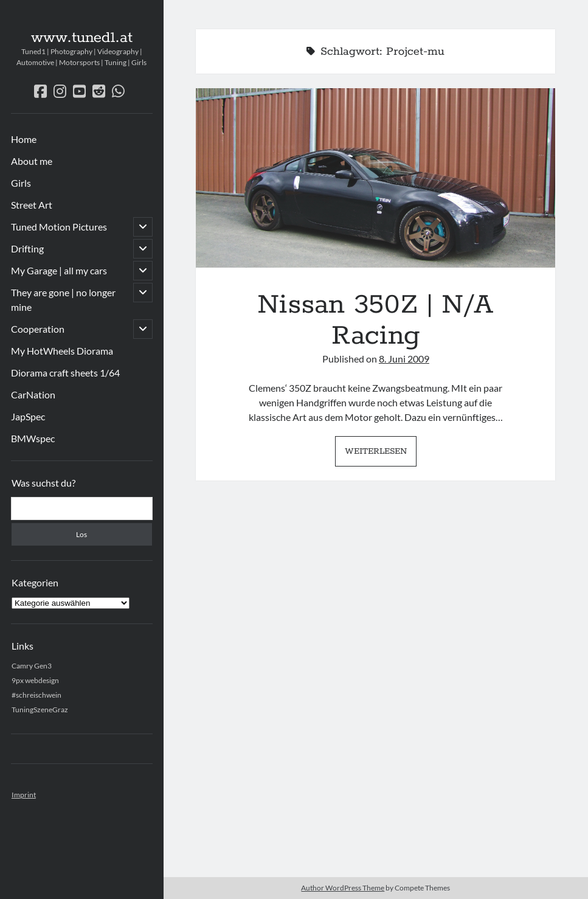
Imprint (24, 795)
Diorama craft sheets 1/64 (65, 373)
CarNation (33, 394)
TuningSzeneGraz (40, 710)
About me (32, 161)
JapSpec (28, 416)
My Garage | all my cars (59, 270)
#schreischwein (36, 695)
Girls (21, 183)
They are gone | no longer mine (63, 300)
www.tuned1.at (82, 38)
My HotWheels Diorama (62, 351)
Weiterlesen (381, 454)
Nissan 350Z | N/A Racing (375, 178)
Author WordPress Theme (343, 888)
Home (24, 139)
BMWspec (33, 438)
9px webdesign (35, 680)
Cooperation (38, 329)
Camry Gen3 (32, 666)
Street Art (32, 205)
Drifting (27, 248)
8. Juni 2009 (404, 359)
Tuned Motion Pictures (59, 227)
